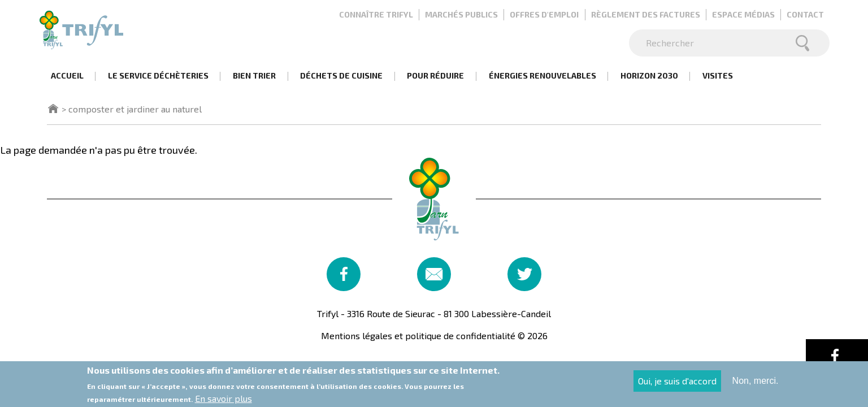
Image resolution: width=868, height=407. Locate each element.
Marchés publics (461, 14)
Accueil (67, 75)
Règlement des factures (646, 14)
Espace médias (743, 14)
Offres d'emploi (544, 14)
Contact (805, 14)
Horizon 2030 (649, 75)
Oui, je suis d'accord (677, 384)
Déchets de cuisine (341, 75)
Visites (718, 75)
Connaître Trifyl (376, 14)
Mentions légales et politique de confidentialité (418, 335)
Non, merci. (756, 384)
